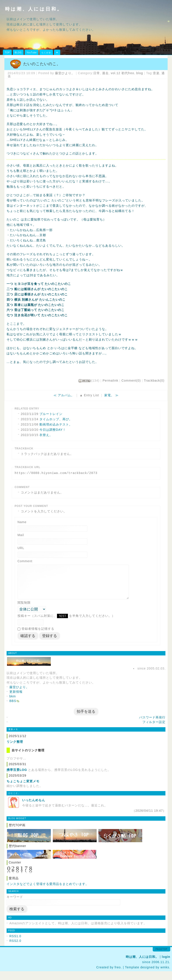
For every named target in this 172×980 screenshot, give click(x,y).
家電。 (109, 395)
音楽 (156, 73)
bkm (13, 705)
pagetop (161, 958)
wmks (165, 976)
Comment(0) (131, 381)
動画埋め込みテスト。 (56, 424)
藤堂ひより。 (65, 73)
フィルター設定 (154, 731)
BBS (13, 710)
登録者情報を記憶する (38, 637)
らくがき (46, 53)
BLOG (18, 53)
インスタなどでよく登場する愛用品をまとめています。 (48, 893)
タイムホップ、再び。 (56, 419)
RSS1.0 (15, 945)
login (166, 966)
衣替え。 (46, 435)
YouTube (32, 53)
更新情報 (16, 700)
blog (140, 73)
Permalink (110, 381)
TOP (7, 53)
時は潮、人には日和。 (34, 9)
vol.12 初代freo (122, 73)
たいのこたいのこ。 (42, 64)
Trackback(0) (154, 381)
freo (118, 976)
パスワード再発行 (152, 726)
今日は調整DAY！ (53, 430)
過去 (105, 73)
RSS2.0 (15, 949)
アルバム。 (66, 395)
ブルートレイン (51, 414)
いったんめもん (34, 809)
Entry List (91, 395)
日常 (97, 73)
